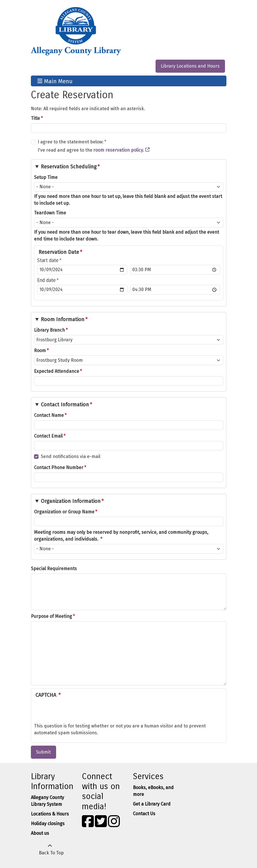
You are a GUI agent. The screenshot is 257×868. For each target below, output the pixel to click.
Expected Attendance (57, 371)
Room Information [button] (63, 319)
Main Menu (55, 81)
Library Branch (49, 330)
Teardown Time (50, 213)
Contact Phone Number (59, 468)
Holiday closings (48, 824)
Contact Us (144, 814)
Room (40, 351)
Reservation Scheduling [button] (69, 167)
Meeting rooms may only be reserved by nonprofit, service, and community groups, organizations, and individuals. (121, 536)
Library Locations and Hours (190, 66)
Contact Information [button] (65, 405)
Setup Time (46, 177)
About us (40, 833)
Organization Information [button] (71, 501)
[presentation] (77, 712)
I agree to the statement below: (71, 142)
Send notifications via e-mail (71, 456)
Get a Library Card (152, 804)
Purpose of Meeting (51, 616)
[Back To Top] (50, 850)
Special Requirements (54, 569)
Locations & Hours (50, 814)
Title (35, 118)
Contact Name (49, 415)
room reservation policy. (119, 150)
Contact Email (48, 436)
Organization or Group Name (64, 512)
